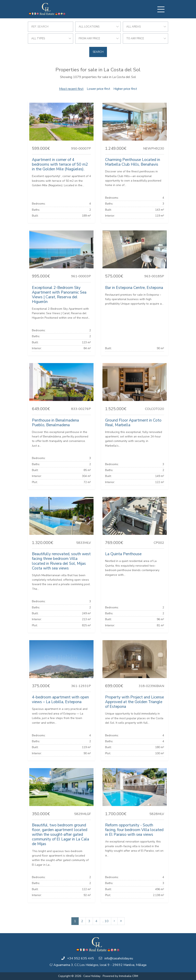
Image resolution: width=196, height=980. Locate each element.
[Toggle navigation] (161, 9)
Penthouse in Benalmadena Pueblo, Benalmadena (55, 423)
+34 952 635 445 (81, 958)
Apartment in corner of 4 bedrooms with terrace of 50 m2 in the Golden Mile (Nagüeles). (60, 164)
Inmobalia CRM (128, 976)
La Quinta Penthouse (123, 554)
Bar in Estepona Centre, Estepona (134, 288)
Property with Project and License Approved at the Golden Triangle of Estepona (134, 702)
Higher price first (125, 89)
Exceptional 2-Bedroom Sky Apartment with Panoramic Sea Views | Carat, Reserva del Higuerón (59, 295)
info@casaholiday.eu (119, 958)
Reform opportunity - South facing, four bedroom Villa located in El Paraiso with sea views (134, 830)
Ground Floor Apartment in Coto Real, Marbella (133, 423)
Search (98, 52)
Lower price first (99, 89)
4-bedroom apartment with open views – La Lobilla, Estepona (60, 700)
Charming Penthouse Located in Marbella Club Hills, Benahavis (133, 162)
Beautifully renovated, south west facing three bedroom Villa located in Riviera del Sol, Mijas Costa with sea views (61, 561)
